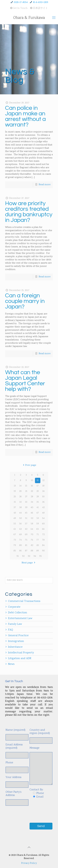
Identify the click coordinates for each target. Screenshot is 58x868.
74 (20, 540)
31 (15, 502)
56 (20, 524)
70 (32, 535)
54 (43, 518)
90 (43, 551)
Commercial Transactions (24, 601)
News (11, 664)
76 (32, 540)
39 (26, 508)
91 (18, 556)
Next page (29, 563)
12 (43, 480)
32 (20, 502)
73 (15, 540)
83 (38, 545)
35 (38, 502)
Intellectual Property (21, 653)
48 (43, 513)
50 (20, 518)
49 (15, 518)
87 (26, 551)
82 (32, 545)
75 (26, 540)
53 (38, 518)
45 (26, 513)
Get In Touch (19, 8)
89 (38, 551)
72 (43, 535)
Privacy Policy (29, 863)
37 (15, 508)
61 (15, 529)
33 (26, 502)
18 (43, 486)
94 (35, 556)
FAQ (11, 630)
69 (26, 535)
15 (26, 486)
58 (32, 524)
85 (15, 551)
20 (20, 491)
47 (38, 513)
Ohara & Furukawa (29, 18)
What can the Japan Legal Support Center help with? (25, 381)
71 (38, 535)
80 (20, 545)
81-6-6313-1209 (41, 2)
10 (32, 480)
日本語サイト (39, 8)
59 (38, 524)
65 (38, 529)
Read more (45, 185)
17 (38, 486)
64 (32, 529)
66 (43, 529)
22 (32, 491)
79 (15, 545)
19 (15, 491)
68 (20, 535)
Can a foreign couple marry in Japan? (25, 301)
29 (38, 497)
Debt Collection (18, 613)
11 (38, 480)
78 (43, 540)
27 (26, 497)
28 (32, 497)
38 (20, 508)
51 (26, 518)
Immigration (16, 641)
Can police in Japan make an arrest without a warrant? (25, 116)
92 (23, 556)
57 (26, 524)
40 (32, 508)
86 (20, 551)
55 (15, 524)
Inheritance (15, 647)
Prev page (29, 465)
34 (32, 502)
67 (15, 535)
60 (43, 524)
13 (15, 486)
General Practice (18, 636)
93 (29, 556)
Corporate (14, 607)
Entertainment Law (20, 618)
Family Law (15, 624)
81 (26, 545)
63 (26, 529)
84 (43, 545)
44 (20, 513)
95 (41, 556)
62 (20, 529)
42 (43, 508)
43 (15, 513)
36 (43, 502)
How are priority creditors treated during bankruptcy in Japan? (29, 212)
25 (15, 497)
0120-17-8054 (21, 2)
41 (38, 508)
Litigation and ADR (20, 658)
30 (43, 497)
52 (32, 518)
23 (38, 491)
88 (32, 551)
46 (32, 513)
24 (43, 491)
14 (20, 486)
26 (20, 497)
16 (32, 486)
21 (26, 491)
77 (38, 540)
